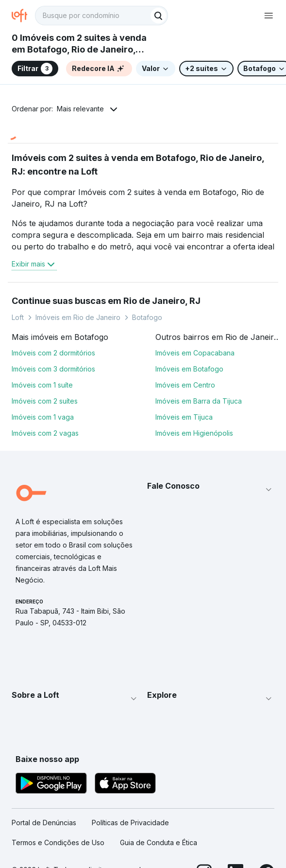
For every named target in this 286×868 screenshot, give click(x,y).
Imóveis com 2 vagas (45, 433)
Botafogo (147, 317)
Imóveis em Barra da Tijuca (199, 401)
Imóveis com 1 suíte (42, 385)
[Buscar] (158, 16)
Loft (18, 317)
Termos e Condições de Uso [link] (58, 842)
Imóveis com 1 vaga (43, 417)
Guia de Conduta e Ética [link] (159, 842)
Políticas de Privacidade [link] (130, 823)
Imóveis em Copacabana (195, 353)
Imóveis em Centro (185, 385)
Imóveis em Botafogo (189, 369)
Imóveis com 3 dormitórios (53, 369)
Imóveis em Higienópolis (194, 433)
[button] (211, 490)
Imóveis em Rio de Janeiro (78, 317)
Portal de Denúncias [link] (44, 823)
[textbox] (101, 16)
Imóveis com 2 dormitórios (53, 353)
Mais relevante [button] (80, 109)
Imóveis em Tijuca (184, 417)
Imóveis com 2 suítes (45, 401)
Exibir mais (34, 264)
